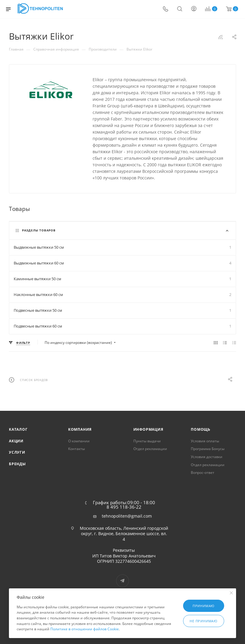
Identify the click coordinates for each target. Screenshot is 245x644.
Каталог (18, 429)
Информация (148, 429)
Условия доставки (207, 457)
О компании (79, 441)
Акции (16, 441)
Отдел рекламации (150, 449)
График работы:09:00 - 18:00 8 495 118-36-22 (124, 505)
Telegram (122, 581)
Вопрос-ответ (203, 473)
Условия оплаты (205, 441)
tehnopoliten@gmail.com (127, 516)
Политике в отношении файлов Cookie (85, 629)
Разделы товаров (39, 230)
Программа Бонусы (208, 449)
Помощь (201, 429)
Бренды (17, 464)
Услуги (17, 452)
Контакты (77, 449)
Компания (80, 429)
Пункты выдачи (147, 441)
